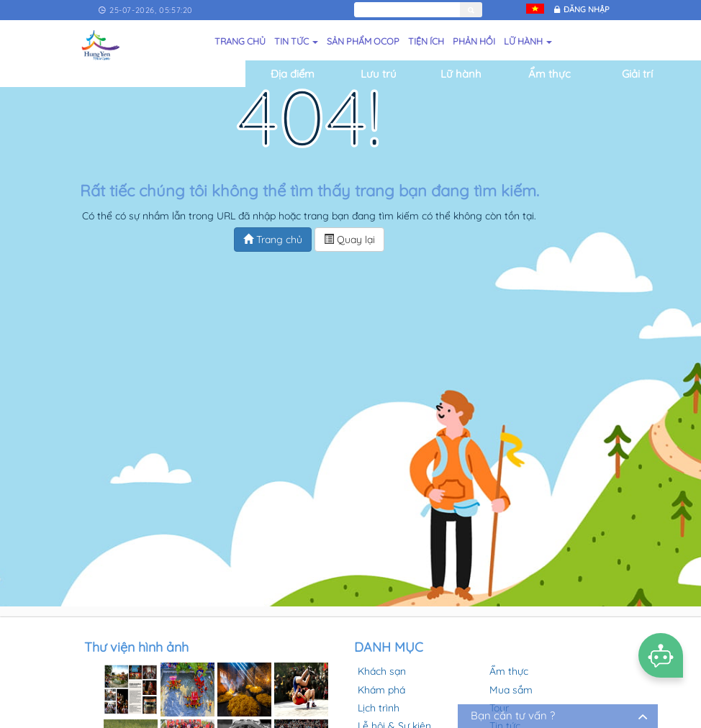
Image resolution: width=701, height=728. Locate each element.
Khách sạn (382, 671)
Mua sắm (511, 690)
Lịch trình (379, 708)
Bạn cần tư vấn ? (513, 715)
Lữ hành (528, 41)
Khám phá (381, 690)
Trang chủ (240, 41)
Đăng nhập (587, 9)
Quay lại (349, 240)
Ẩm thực (509, 671)
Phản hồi (474, 41)
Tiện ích (426, 41)
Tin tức (296, 41)
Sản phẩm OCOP (363, 41)
